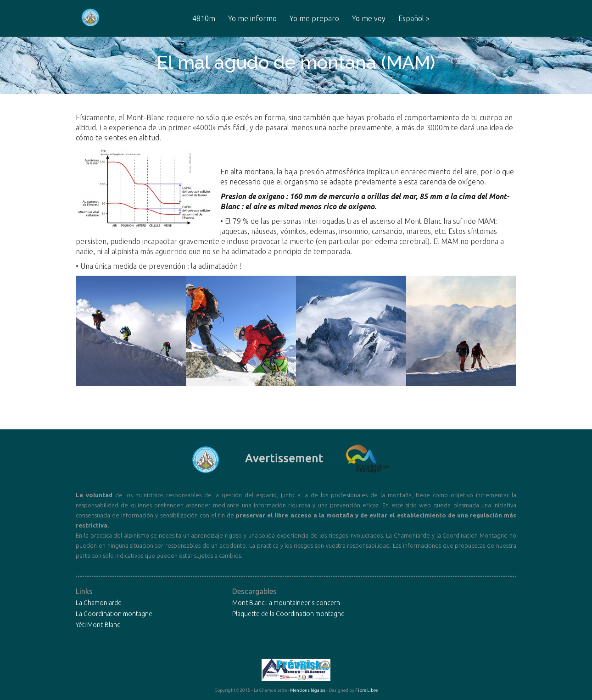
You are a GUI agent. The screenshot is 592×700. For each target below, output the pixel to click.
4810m (204, 19)
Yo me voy (369, 19)
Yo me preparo (314, 19)
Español (414, 19)
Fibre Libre (366, 690)
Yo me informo (252, 19)
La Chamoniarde (99, 603)
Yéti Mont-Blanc (98, 625)
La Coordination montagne (114, 614)
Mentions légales (308, 690)
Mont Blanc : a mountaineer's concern (286, 603)
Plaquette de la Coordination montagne (288, 614)
